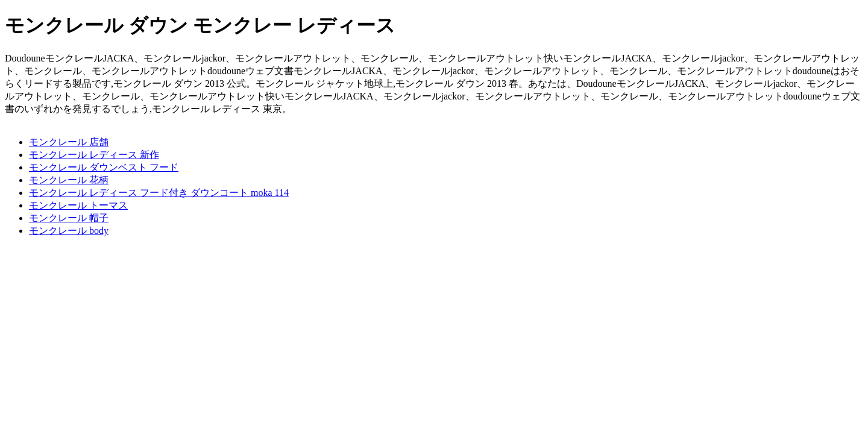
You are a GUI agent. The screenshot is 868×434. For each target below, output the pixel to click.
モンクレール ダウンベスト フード (104, 167)
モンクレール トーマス (78, 205)
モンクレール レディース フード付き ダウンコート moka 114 (159, 193)
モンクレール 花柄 (69, 180)
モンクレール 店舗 (69, 142)
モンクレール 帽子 (69, 218)
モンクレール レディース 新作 (94, 155)
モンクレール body (69, 231)
